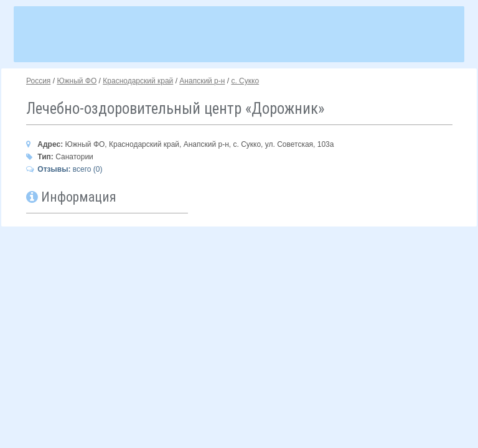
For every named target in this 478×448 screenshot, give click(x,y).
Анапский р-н (202, 81)
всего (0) (64, 169)
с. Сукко (245, 81)
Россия (38, 81)
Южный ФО (77, 81)
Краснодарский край (138, 81)
